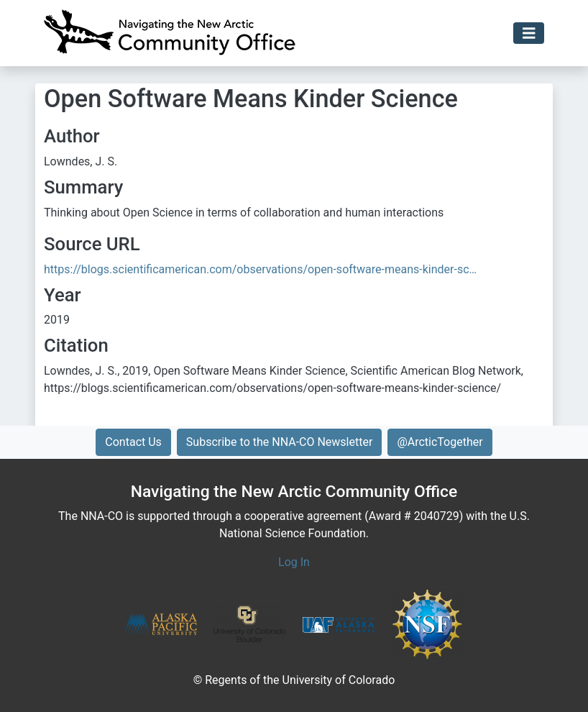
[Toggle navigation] (529, 33)
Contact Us (133, 442)
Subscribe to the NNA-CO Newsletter (280, 442)
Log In (294, 562)
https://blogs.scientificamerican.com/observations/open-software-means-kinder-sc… (260, 269)
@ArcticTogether (440, 442)
